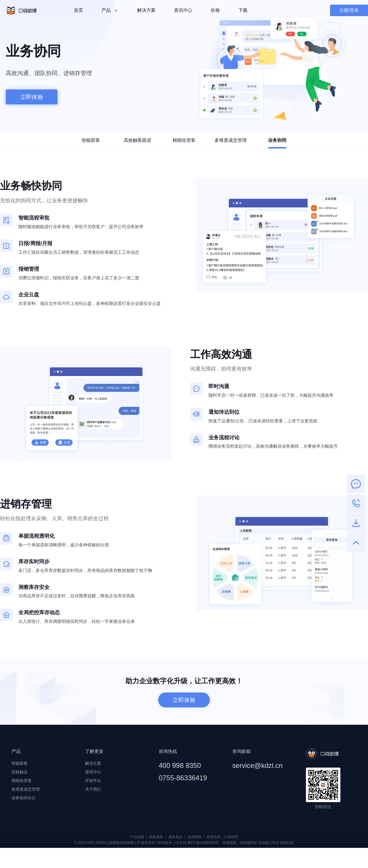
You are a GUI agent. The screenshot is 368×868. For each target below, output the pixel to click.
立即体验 (32, 97)
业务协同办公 (24, 798)
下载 (243, 10)
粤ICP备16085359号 (203, 843)
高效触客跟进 (137, 140)
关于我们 (93, 789)
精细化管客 (184, 140)
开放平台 (93, 781)
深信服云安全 (269, 843)
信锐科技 (287, 843)
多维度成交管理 (231, 140)
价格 (215, 10)
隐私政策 (156, 837)
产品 (110, 11)
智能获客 (91, 140)
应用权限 (195, 837)
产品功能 (137, 837)
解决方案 (146, 10)
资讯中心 (183, 10)
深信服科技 (248, 843)
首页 (78, 10)
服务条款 (175, 837)
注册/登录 (349, 10)
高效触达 (20, 772)
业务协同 (277, 143)
